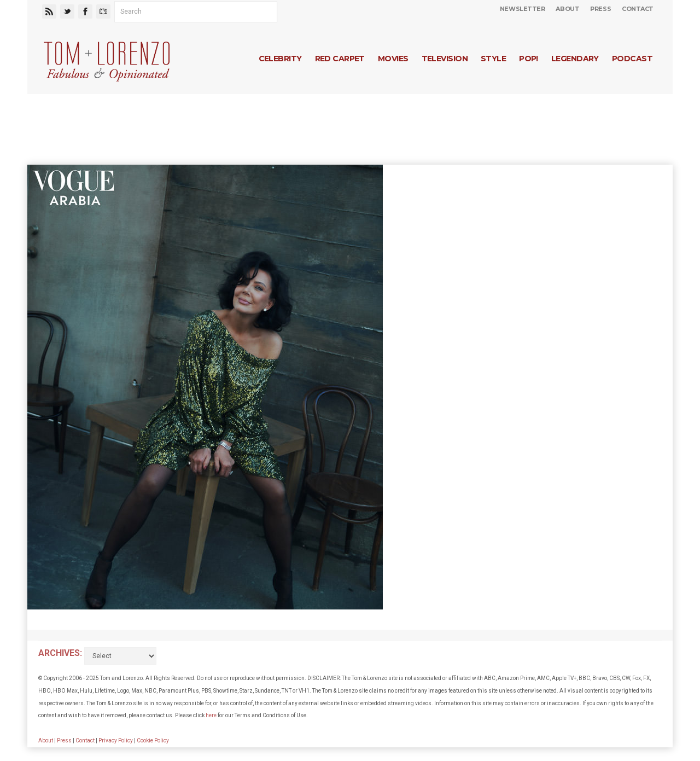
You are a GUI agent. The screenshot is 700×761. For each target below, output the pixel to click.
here (211, 715)
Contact (638, 9)
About (567, 9)
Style (493, 59)
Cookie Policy (153, 740)
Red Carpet (340, 59)
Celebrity (280, 59)
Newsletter (523, 9)
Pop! (529, 59)
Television (445, 59)
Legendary (575, 59)
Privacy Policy (116, 740)
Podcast (632, 59)
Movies (393, 59)
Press (600, 9)
